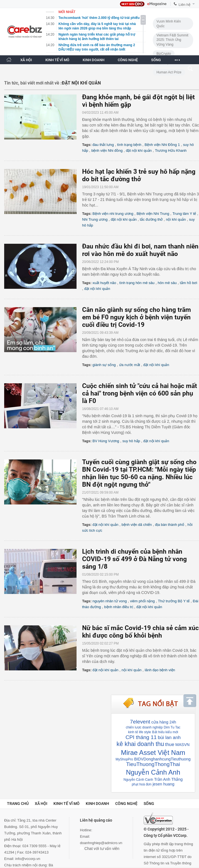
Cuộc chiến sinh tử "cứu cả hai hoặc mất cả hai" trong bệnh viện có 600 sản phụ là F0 (140, 393)
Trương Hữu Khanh (171, 151)
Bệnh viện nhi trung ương (113, 214)
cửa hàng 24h (164, 722)
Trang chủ (18, 804)
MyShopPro (124, 759)
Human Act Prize (169, 72)
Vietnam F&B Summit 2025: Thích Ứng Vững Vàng (172, 40)
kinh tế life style (139, 732)
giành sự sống (104, 365)
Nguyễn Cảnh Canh (138, 780)
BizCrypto (164, 54)
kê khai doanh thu (140, 744)
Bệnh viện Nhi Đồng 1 (162, 145)
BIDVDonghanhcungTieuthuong (162, 759)
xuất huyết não (104, 283)
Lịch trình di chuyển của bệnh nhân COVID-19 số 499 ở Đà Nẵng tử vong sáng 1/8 (134, 559)
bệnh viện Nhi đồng (107, 151)
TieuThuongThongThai (153, 764)
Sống (149, 804)
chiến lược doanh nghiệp (144, 727)
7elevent (140, 722)
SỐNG (156, 60)
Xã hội (41, 804)
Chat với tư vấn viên (100, 849)
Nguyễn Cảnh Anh (153, 772)
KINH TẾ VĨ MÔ (57, 60)
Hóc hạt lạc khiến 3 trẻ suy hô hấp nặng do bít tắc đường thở (139, 175)
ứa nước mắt (130, 365)
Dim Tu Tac (172, 727)
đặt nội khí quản (139, 151)
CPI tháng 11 (141, 737)
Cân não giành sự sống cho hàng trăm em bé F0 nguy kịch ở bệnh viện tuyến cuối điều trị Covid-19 (137, 317)
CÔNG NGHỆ (128, 60)
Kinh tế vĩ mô (67, 804)
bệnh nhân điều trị (119, 607)
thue (170, 744)
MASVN (182, 745)
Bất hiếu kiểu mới (165, 732)
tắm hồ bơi (188, 283)
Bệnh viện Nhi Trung (153, 214)
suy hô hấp (131, 441)
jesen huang (163, 784)
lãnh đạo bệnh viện (160, 670)
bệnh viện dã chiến (137, 525)
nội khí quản (176, 219)
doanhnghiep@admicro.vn (101, 843)
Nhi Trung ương (95, 219)
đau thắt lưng (103, 145)
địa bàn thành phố (170, 525)
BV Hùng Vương (106, 441)
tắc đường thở (151, 219)
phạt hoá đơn (142, 784)
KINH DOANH (94, 60)
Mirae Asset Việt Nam (153, 753)
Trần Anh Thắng (168, 779)
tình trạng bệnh (129, 145)
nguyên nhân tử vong (110, 601)
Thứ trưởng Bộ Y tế (174, 601)
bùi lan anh (169, 738)
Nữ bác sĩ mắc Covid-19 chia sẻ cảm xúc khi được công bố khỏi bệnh (140, 632)
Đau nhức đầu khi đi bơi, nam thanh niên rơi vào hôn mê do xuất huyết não (140, 250)
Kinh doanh (97, 804)
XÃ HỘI (26, 60)
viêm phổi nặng (142, 601)
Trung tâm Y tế (184, 214)
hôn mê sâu (167, 283)
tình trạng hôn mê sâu (137, 283)
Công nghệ (126, 804)
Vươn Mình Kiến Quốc (169, 24)
